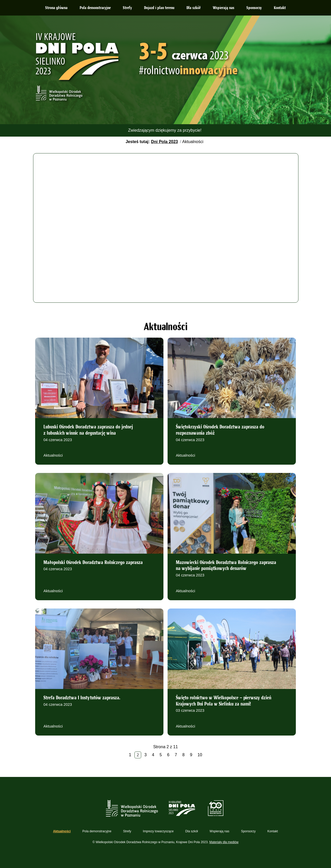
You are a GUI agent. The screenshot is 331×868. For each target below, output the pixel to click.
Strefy (127, 8)
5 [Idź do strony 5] (161, 755)
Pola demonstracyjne (95, 8)
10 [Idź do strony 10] (200, 755)
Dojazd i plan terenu (159, 8)
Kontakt (280, 8)
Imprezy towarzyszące (158, 831)
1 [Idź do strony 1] (130, 755)
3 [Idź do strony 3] (145, 755)
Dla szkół (194, 8)
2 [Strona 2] (138, 755)
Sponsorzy (254, 8)
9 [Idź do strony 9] (191, 755)
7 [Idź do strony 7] (176, 755)
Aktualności (53, 455)
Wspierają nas (224, 8)
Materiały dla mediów (224, 842)
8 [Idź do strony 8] (183, 755)
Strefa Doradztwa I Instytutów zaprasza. (82, 698)
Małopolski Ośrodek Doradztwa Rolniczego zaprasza (93, 563)
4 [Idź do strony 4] (153, 755)
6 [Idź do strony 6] (168, 755)
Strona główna (56, 8)
